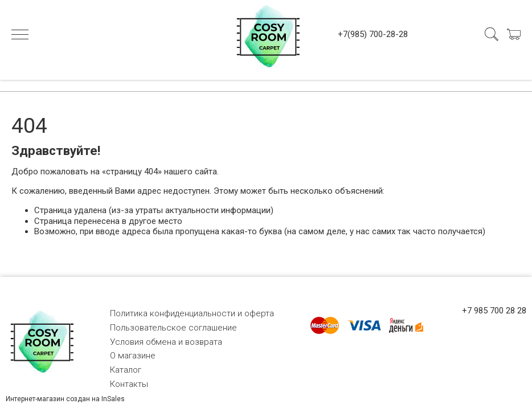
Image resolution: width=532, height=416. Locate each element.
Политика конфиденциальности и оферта (192, 313)
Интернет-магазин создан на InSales (65, 399)
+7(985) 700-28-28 (373, 34)
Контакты (129, 384)
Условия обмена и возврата (166, 342)
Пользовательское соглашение (173, 328)
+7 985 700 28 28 (494, 311)
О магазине (133, 356)
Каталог (126, 370)
